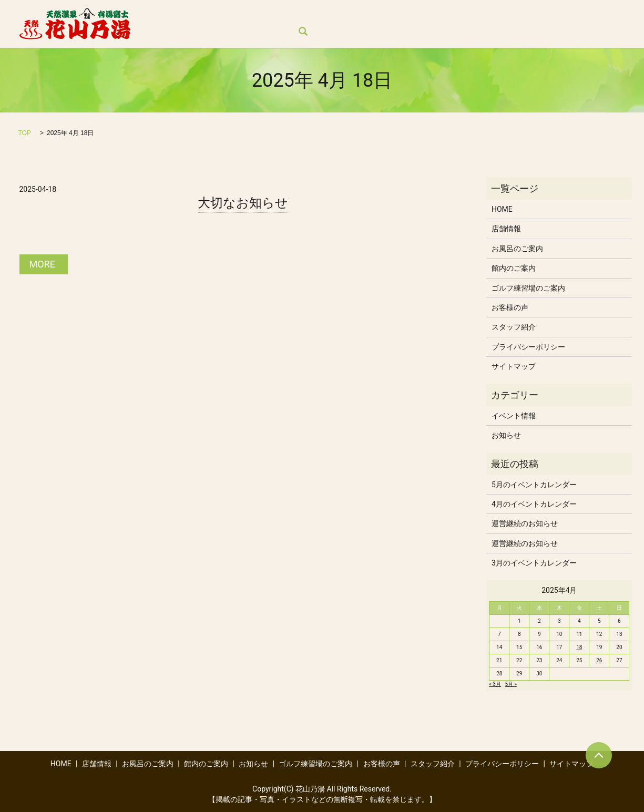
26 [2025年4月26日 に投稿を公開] (599, 660)
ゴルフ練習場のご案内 (450, 14)
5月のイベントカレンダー (534, 485)
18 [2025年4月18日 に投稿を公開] (579, 647)
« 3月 (495, 684)
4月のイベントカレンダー (534, 504)
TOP (25, 133)
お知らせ (381, 14)
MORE (42, 264)
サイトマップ (514, 366)
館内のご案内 (326, 14)
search (158, 32)
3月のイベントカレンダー (534, 563)
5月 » (511, 684)
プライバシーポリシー (528, 347)
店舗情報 (203, 14)
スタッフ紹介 (581, 14)
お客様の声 (523, 14)
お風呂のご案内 (261, 14)
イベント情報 (514, 416)
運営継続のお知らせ (525, 523)
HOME (160, 14)
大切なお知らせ (243, 203)
